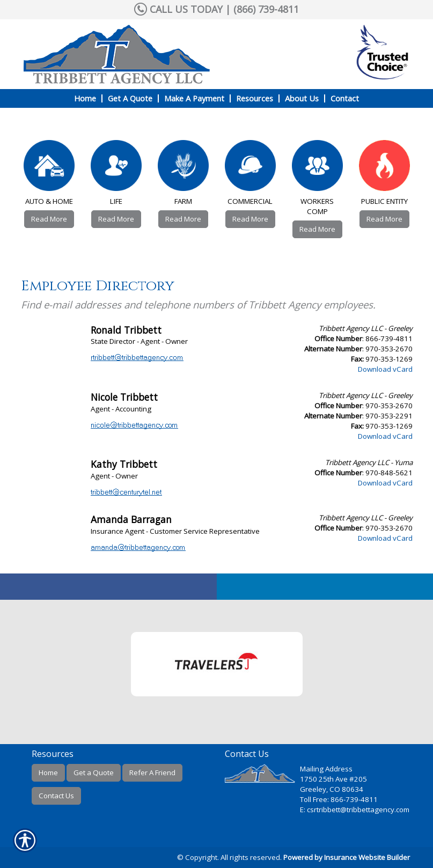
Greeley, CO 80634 (332, 789)
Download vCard (385, 369)
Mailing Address (326, 769)
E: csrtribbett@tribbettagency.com (355, 810)
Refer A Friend (152, 773)
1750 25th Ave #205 (333, 779)
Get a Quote (94, 773)
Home (48, 773)
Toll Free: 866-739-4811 (339, 799)
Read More (49, 219)
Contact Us (56, 796)
